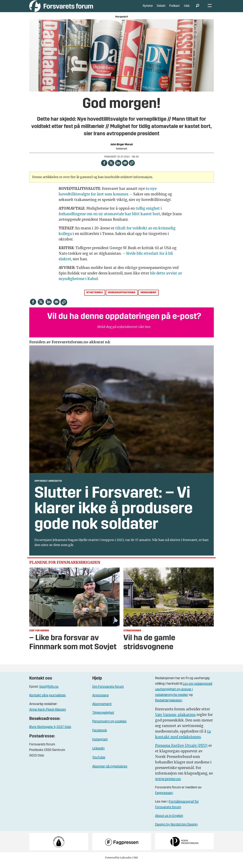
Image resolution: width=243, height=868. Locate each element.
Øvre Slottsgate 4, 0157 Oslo (50, 732)
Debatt (161, 9)
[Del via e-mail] (125, 168)
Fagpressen (164, 798)
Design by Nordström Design (176, 830)
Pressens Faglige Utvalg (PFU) (181, 751)
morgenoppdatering (122, 298)
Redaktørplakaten (169, 706)
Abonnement (102, 709)
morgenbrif (149, 298)
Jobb (187, 9)
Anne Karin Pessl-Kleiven (48, 715)
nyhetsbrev (95, 298)
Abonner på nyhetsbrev (110, 772)
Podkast (174, 9)
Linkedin (98, 754)
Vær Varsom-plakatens (175, 720)
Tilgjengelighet (103, 718)
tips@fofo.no (49, 692)
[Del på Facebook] (104, 168)
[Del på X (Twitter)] (111, 168)
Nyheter (148, 9)
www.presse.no (168, 784)
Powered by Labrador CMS (121, 863)
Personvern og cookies (109, 727)
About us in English (169, 821)
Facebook (100, 736)
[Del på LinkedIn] (118, 168)
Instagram (100, 745)
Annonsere (100, 701)
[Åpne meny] (210, 9)
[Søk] (197, 9)
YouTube (99, 763)
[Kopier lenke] (132, 168)
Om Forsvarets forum (108, 692)
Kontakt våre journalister (48, 701)
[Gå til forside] (61, 9)
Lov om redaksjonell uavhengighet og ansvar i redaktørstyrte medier (184, 695)
